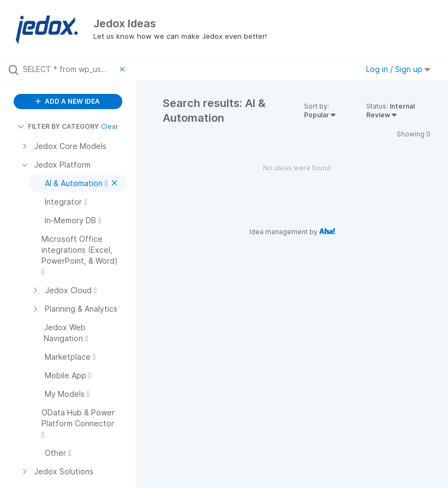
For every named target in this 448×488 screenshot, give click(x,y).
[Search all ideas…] (69, 69)
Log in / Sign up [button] (398, 69)
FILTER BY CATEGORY (58, 126)
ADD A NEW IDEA (68, 101)
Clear (110, 126)
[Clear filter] (124, 69)
